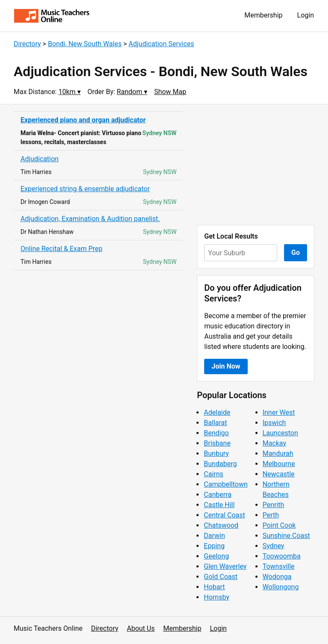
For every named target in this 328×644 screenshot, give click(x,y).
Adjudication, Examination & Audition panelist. (90, 219)
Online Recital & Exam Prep (61, 249)
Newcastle (279, 474)
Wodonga (277, 577)
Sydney (274, 546)
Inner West (279, 412)
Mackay (274, 443)
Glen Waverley (225, 566)
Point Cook (279, 525)
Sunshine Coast (286, 536)
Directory (27, 44)
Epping (214, 546)
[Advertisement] (256, 165)
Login (306, 15)
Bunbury (216, 453)
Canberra (218, 495)
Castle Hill (219, 505)
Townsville (279, 566)
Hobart (214, 587)
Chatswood (221, 525)
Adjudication (40, 159)
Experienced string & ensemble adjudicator (85, 189)
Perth (271, 515)
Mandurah (278, 453)
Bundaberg (220, 464)
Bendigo (216, 433)
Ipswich (274, 423)
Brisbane (217, 443)
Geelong (216, 556)
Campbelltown (225, 484)
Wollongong (281, 587)
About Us (141, 628)
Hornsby (217, 597)
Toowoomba (282, 556)
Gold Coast (221, 577)
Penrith (274, 505)
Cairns (214, 474)
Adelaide (217, 412)
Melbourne (279, 464)
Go (296, 253)
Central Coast (224, 515)
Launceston (280, 433)
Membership (263, 15)
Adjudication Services (161, 44)
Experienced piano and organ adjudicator (83, 120)
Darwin (214, 536)
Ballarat (215, 423)
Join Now (226, 366)
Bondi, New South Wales (85, 44)
